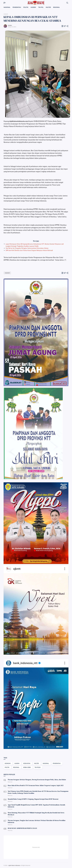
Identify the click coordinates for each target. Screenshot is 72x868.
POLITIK (26, 7)
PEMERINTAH (17, 7)
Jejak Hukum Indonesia (14, 865)
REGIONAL (56, 7)
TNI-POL (41, 7)
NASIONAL (7, 7)
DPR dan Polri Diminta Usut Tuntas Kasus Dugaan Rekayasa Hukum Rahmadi (29, 250)
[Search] (67, 3)
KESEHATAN (27, 763)
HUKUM (7, 273)
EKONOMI (8, 763)
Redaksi (10, 25)
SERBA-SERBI (27, 767)
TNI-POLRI (38, 767)
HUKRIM (33, 7)
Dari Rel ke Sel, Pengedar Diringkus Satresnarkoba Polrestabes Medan (27, 248)
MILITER (48, 7)
